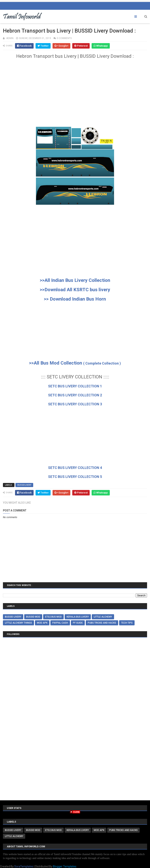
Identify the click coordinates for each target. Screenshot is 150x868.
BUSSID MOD (33, 617)
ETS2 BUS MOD (53, 617)
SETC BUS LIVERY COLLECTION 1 (75, 386)
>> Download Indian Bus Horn (75, 299)
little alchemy (103, 617)
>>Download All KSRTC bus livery (75, 290)
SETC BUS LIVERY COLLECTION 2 (75, 395)
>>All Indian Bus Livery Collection (75, 280)
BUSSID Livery (24, 485)
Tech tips (127, 623)
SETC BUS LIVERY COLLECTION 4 (75, 468)
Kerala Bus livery (78, 617)
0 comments (64, 38)
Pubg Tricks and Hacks (102, 623)
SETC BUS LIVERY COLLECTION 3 (75, 404)
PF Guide (78, 623)
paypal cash (60, 623)
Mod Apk (42, 623)
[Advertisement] (75, 95)
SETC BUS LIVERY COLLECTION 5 (75, 477)
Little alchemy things (18, 623)
